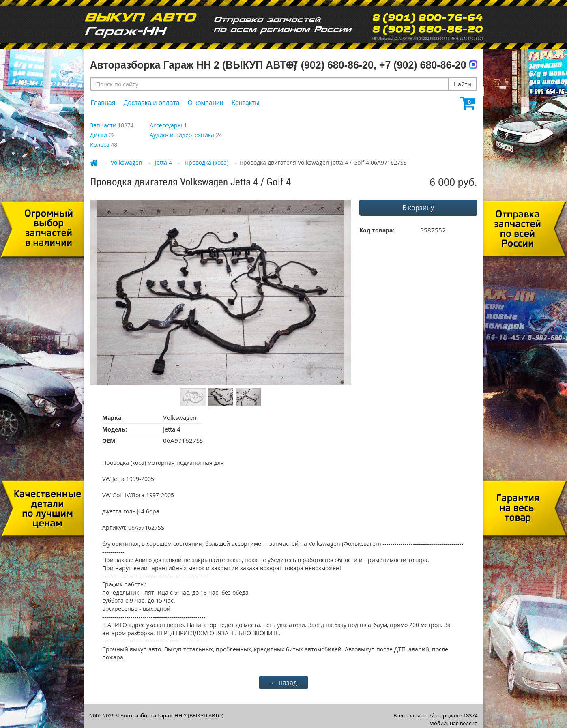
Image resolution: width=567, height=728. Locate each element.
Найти (463, 84)
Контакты (246, 103)
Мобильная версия (453, 723)
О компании (205, 103)
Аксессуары (166, 125)
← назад (284, 683)
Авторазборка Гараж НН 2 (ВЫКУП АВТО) (172, 715)
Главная (103, 103)
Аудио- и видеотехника (182, 135)
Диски (99, 135)
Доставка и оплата (151, 103)
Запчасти (103, 125)
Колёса (100, 145)
